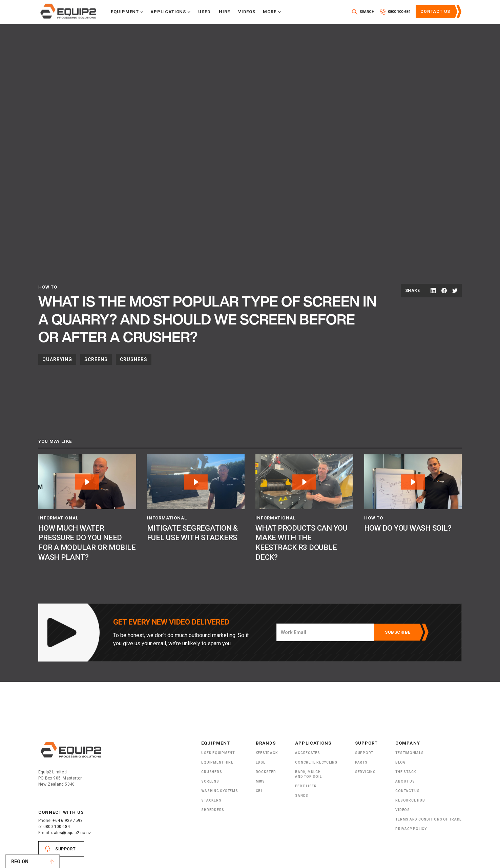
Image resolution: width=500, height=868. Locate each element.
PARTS (361, 762)
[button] (127, 12)
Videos (247, 12)
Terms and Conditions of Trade (429, 819)
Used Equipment (218, 753)
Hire (224, 12)
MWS (260, 781)
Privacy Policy (411, 829)
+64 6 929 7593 (68, 821)
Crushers (134, 359)
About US (405, 781)
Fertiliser (306, 786)
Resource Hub (410, 800)
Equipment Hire (217, 762)
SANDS (302, 796)
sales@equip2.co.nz (71, 833)
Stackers (211, 800)
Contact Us (435, 12)
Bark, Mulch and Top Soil (308, 774)
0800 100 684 (57, 827)
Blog (400, 762)
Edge (261, 762)
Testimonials (409, 753)
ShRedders (213, 810)
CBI (259, 791)
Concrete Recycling (316, 762)
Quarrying (57, 359)
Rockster (266, 772)
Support (66, 849)
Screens (96, 359)
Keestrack (267, 753)
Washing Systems (220, 791)
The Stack (406, 772)
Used (204, 12)
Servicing (365, 772)
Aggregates (308, 753)
